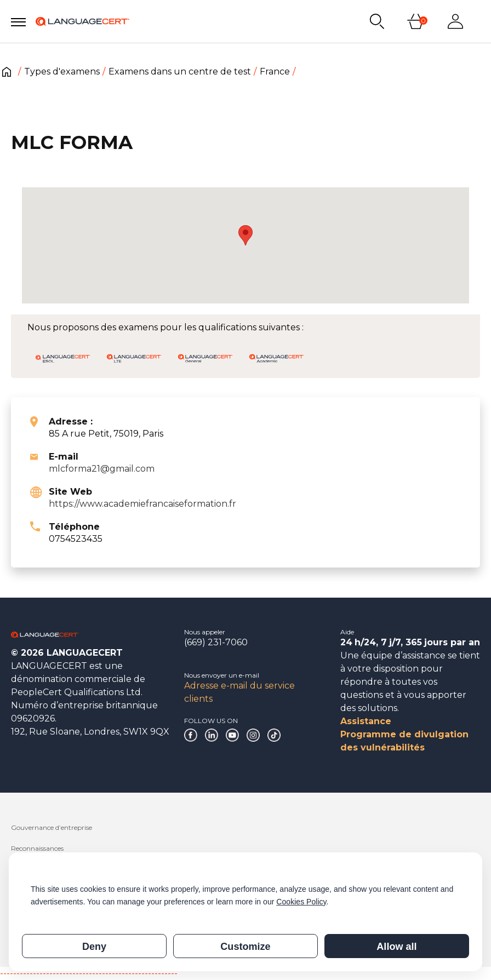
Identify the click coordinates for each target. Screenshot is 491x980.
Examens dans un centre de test (180, 71)
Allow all (396, 947)
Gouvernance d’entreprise (52, 827)
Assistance (366, 721)
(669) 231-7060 (216, 642)
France (275, 71)
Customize (245, 947)
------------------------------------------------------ (89, 973)
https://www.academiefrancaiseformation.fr (142, 504)
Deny (94, 947)
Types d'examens (62, 71)
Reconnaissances (37, 848)
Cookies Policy (301, 902)
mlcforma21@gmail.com (102, 469)
